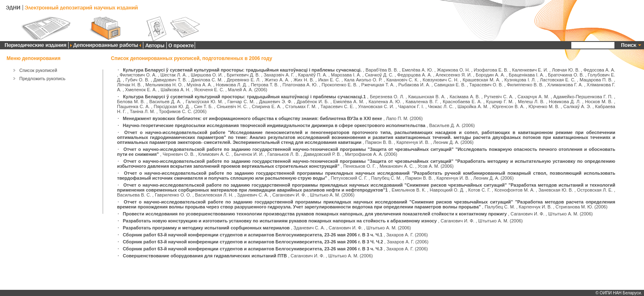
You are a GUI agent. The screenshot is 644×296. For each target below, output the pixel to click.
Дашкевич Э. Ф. (276, 102)
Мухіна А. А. (199, 85)
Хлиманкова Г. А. (565, 85)
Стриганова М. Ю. (575, 207)
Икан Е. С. (329, 80)
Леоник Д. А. (446, 142)
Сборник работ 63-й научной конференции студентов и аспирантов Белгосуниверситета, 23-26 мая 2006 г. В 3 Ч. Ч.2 (253, 242)
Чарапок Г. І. (411, 106)
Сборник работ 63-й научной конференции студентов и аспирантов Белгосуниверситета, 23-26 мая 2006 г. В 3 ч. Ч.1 (253, 235)
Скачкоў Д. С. (379, 75)
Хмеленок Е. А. (141, 90)
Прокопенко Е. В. (339, 85)
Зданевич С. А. (253, 195)
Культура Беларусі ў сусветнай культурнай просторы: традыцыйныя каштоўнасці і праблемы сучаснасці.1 (245, 97)
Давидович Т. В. (170, 80)
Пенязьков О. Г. (360, 166)
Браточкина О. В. (566, 75)
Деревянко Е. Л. (244, 80)
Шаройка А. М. (473, 106)
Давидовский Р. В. (322, 154)
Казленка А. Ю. (385, 102)
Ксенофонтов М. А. (514, 190)
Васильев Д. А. (165, 102)
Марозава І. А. (346, 75)
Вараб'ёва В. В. (382, 70)
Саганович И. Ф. (289, 195)
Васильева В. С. (134, 195)
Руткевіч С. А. (499, 97)
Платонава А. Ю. (300, 85)
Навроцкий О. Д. (447, 190)
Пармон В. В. (379, 142)
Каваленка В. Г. (422, 102)
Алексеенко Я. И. (454, 75)
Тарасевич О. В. (486, 85)
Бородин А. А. (490, 75)
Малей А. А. (240, 90)
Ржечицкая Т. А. (378, 85)
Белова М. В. (131, 102)
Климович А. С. (214, 154)
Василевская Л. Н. (214, 195)
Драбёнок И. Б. (313, 102)
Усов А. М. (429, 166)
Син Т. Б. (203, 106)
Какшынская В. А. (427, 97)
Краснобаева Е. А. (462, 102)
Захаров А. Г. (400, 235)
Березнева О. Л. (387, 97)
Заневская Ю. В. (556, 190)
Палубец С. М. (386, 178)
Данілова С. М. (207, 80)
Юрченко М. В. (544, 106)
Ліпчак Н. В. (129, 85)
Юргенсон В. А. (508, 106)
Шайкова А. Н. (176, 90)
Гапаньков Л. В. (284, 154)
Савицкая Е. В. (450, 85)
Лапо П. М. (397, 118)
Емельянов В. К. (409, 190)
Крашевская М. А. (482, 80)
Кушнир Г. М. (500, 102)
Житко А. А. (277, 80)
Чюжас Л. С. (441, 106)
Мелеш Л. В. (531, 102)
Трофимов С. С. (176, 111)
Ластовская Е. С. (558, 80)
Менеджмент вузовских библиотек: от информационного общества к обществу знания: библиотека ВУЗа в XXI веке (252, 118)
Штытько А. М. (325, 195)
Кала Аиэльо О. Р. (363, 80)
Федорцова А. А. (414, 75)
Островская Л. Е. (595, 190)
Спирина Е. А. (267, 106)
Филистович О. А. (138, 75)
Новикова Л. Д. (232, 85)
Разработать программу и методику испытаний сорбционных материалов (206, 228)
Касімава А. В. (465, 97)
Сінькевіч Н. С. (232, 106)
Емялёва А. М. (348, 102)
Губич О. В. (138, 80)
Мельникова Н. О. (164, 85)
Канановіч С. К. (402, 80)
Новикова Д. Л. (565, 102)
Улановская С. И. (376, 106)
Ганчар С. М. (241, 102)
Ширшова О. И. (207, 75)
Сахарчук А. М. (533, 97)
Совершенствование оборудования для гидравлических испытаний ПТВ (205, 256)
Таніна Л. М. (143, 111)
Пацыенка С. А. (133, 106)
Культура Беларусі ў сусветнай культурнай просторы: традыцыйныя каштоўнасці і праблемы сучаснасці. (242, 70)
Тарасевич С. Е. (337, 106)
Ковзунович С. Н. (441, 80)
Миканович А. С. (397, 166)
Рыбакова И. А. (414, 85)
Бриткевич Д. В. (243, 75)
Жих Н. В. (304, 80)
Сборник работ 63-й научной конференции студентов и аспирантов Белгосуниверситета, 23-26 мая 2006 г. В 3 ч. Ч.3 (253, 249)
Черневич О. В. (179, 154)
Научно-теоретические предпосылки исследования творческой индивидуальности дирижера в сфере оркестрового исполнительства (274, 125)
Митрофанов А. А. (364, 154)
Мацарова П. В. (596, 80)
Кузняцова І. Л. (520, 80)
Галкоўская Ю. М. (204, 102)
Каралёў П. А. (313, 75)
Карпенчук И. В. (413, 142)
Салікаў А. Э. (577, 106)
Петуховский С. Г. (349, 178)
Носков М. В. (599, 102)
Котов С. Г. (479, 190)
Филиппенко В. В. (525, 85)
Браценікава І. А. (527, 75)
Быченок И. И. (249, 154)
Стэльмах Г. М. (301, 106)
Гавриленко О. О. (173, 195)
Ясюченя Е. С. (209, 90)
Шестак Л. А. (174, 75)
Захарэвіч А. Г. (279, 75)
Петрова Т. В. (265, 85)
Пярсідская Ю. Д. (172, 106)
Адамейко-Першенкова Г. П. (583, 97)
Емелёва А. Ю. (417, 70)
